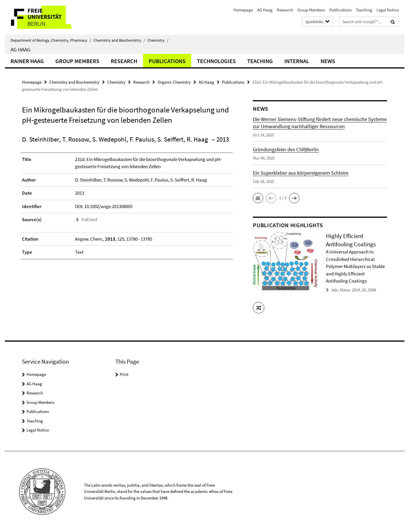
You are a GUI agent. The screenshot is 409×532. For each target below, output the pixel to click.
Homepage (243, 10)
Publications (341, 10)
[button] (258, 198)
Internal (297, 61)
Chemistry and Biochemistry (119, 40)
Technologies (216, 61)
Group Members (311, 10)
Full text (89, 219)
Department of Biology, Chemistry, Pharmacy (51, 40)
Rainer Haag (27, 61)
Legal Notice (388, 10)
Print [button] (124, 374)
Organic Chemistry (174, 82)
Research (285, 10)
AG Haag (265, 10)
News (328, 61)
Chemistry (158, 40)
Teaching (364, 10)
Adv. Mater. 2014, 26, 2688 (354, 290)
